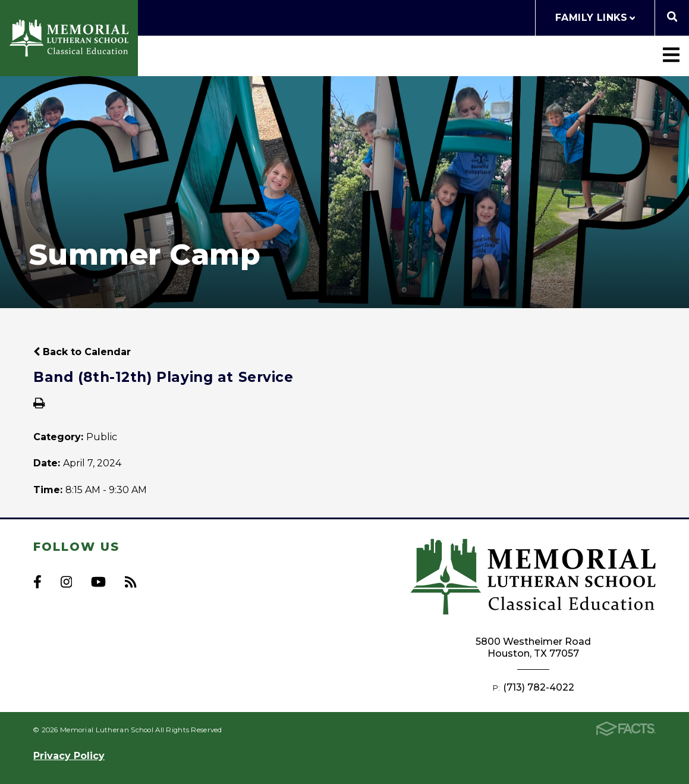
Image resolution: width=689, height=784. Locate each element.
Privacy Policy (69, 756)
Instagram (66, 582)
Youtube (98, 582)
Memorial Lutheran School (69, 38)
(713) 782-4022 (539, 687)
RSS (130, 582)
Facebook (37, 582)
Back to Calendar (82, 352)
